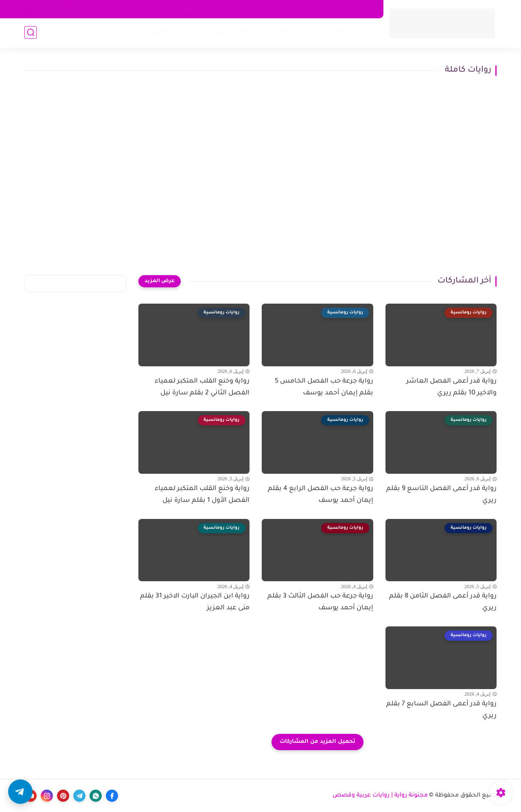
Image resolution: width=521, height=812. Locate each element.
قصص (161, 33)
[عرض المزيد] (160, 281)
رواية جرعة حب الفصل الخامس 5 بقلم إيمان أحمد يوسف (324, 387)
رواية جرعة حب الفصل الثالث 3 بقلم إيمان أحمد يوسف (320, 602)
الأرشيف (162, 9)
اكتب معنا (195, 9)
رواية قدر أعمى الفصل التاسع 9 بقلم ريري (441, 495)
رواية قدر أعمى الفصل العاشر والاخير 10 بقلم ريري (451, 387)
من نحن (257, 9)
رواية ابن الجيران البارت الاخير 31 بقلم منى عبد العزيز (195, 602)
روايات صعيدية (298, 33)
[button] (20, 792)
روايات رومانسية (350, 33)
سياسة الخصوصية (351, 9)
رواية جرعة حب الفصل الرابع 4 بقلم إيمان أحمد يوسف (321, 495)
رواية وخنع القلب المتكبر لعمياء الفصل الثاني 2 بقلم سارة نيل (202, 387)
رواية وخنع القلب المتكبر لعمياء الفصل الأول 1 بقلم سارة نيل (202, 495)
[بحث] (31, 33)
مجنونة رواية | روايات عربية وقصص (380, 796)
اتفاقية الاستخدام (297, 9)
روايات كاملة (252, 33)
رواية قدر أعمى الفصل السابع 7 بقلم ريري (441, 710)
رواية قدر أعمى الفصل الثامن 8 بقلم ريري (443, 602)
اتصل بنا (228, 9)
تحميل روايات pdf (203, 33)
